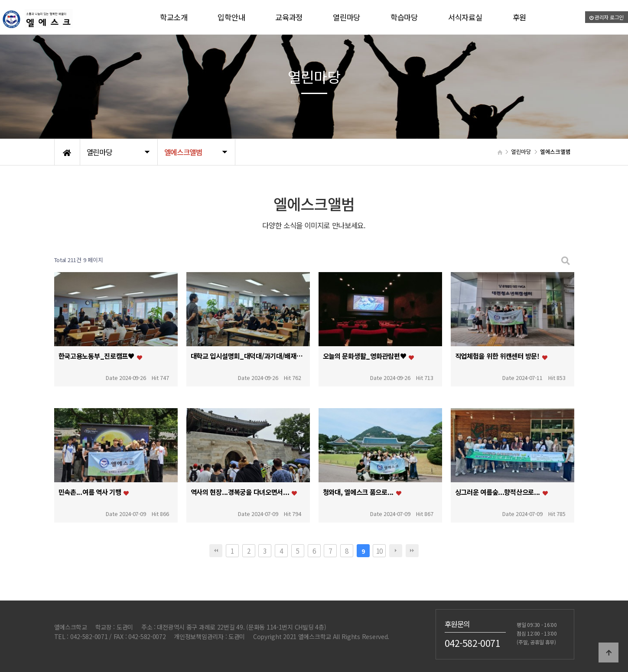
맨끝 (412, 551)
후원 (519, 17)
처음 (216, 551)
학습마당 (404, 17)
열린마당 (347, 17)
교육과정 (289, 17)
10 (379, 551)
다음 (396, 551)
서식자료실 (465, 17)
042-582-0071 (473, 643)
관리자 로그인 (607, 17)
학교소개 (174, 17)
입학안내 (231, 17)
